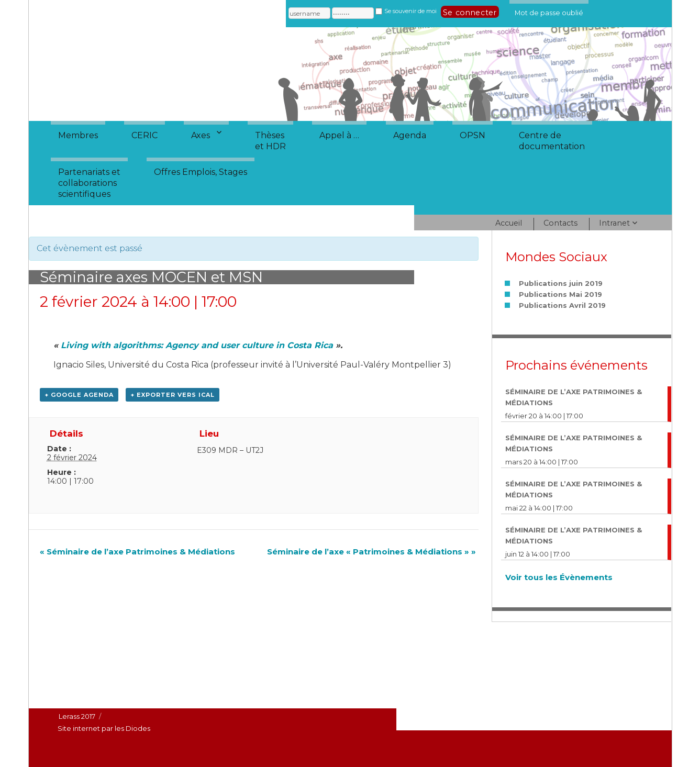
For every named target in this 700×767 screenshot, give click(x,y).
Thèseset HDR (270, 141)
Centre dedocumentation (552, 141)
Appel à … (339, 135)
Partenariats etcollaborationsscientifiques (89, 183)
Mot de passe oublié (549, 11)
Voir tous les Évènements (559, 577)
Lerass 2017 (77, 716)
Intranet (614, 223)
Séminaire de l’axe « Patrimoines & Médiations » (371, 552)
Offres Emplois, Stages (201, 172)
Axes (201, 135)
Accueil (509, 223)
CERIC (145, 135)
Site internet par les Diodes (104, 728)
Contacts (560, 223)
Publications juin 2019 (561, 283)
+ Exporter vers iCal (173, 395)
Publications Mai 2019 (560, 294)
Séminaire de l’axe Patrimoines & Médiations (137, 552)
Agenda (410, 135)
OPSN (473, 135)
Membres (78, 135)
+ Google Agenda (79, 395)
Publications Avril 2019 (562, 305)
